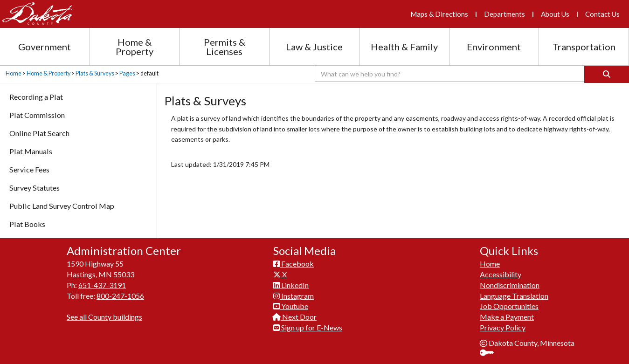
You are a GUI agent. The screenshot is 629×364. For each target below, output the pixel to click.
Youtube (291, 306)
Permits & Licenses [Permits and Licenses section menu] (225, 47)
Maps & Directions (439, 14)
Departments (505, 14)
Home (14, 73)
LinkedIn (291, 285)
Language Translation (514, 296)
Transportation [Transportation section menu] (584, 47)
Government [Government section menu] (45, 47)
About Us (555, 14)
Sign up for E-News (308, 327)
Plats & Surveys (95, 73)
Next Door (295, 317)
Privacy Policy (503, 327)
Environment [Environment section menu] (494, 47)
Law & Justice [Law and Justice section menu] (314, 47)
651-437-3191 (102, 285)
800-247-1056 (120, 296)
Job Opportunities (509, 306)
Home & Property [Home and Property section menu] (135, 47)
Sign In (490, 354)
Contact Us (602, 14)
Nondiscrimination (510, 285)
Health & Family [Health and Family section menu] (404, 47)
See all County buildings (104, 317)
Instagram (294, 296)
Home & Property (48, 73)
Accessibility (501, 274)
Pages (127, 73)
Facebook (294, 264)
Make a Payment (507, 317)
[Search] (607, 74)
